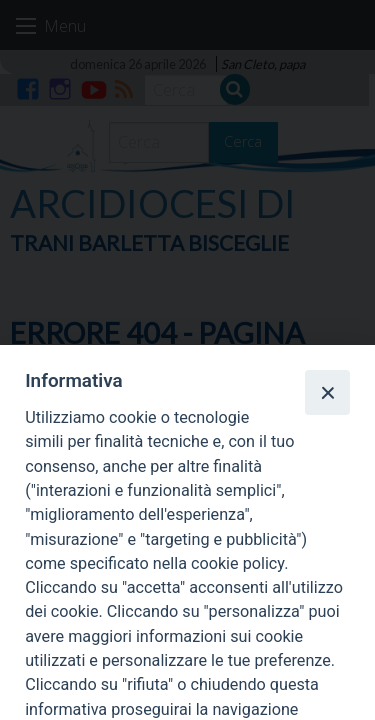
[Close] (327, 392)
